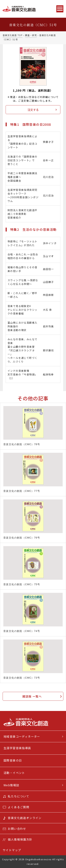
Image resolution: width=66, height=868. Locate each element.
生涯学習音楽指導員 (17, 748)
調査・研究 (31, 35)
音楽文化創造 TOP (13, 35)
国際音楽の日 (13, 760)
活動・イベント (14, 773)
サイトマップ (12, 850)
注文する (33, 110)
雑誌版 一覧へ (32, 696)
